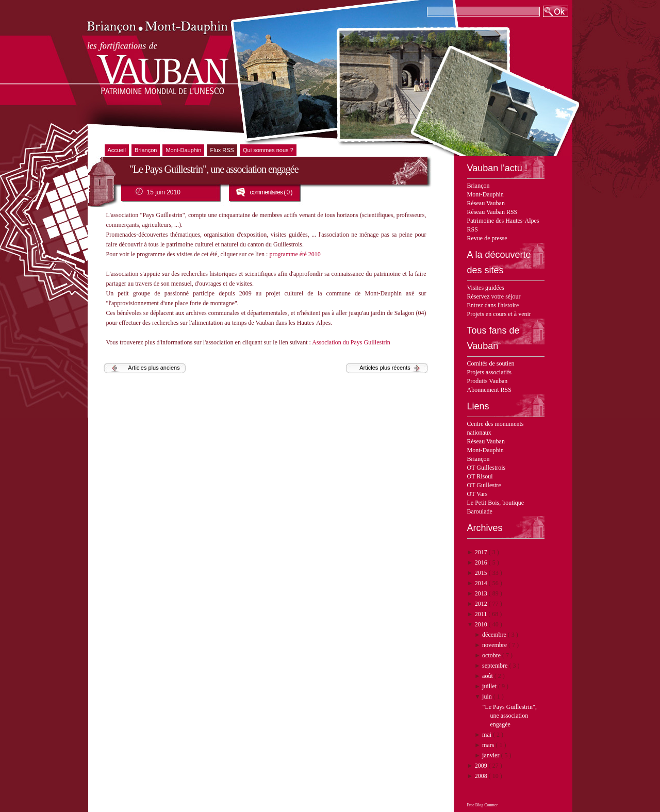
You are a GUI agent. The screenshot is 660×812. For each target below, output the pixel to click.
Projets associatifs (489, 372)
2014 (482, 583)
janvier (491, 755)
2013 (482, 593)
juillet (490, 686)
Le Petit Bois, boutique (496, 503)
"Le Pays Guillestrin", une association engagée (509, 716)
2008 (482, 776)
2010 (482, 624)
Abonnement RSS (489, 390)
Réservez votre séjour (494, 296)
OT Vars (477, 494)
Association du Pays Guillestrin (351, 342)
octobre (492, 655)
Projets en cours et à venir (499, 314)
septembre (496, 666)
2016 (482, 562)
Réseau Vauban (486, 203)
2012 (482, 604)
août (488, 676)
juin (488, 697)
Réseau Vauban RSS (492, 212)
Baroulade (480, 511)
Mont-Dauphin (485, 194)
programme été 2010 (295, 254)
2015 (482, 573)
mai (488, 735)
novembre (495, 645)
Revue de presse (487, 238)
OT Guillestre (484, 485)
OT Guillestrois (486, 468)
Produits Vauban (488, 381)
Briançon (478, 186)
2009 (482, 766)
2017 (482, 552)
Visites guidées (486, 288)
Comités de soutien (491, 363)
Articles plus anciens (154, 368)
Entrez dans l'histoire (493, 305)
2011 (482, 614)
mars (489, 745)
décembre (495, 635)
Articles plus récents (385, 368)
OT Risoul (480, 476)
